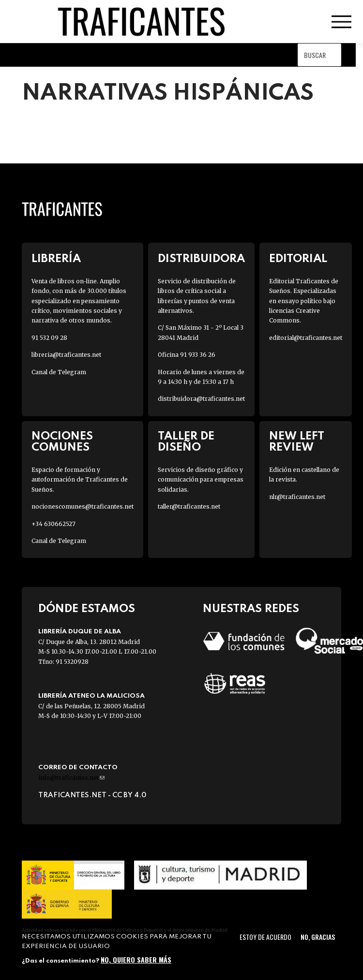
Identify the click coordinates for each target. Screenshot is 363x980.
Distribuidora (201, 259)
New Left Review (297, 442)
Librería (56, 259)
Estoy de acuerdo (265, 937)
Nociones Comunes (62, 442)
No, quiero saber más (136, 959)
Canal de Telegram (59, 372)
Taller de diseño (186, 442)
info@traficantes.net (71, 778)
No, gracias (318, 937)
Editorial (298, 259)
